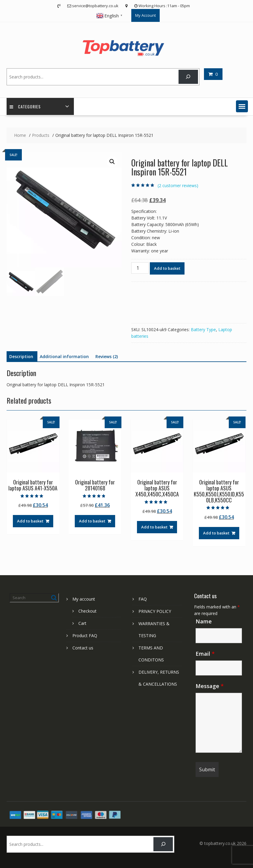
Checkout (87, 611)
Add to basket (167, 268)
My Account (145, 15)
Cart (82, 623)
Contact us (83, 648)
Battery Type (203, 330)
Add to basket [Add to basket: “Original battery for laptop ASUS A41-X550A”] (30, 521)
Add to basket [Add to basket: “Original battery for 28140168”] (92, 521)
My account (84, 599)
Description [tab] (21, 356)
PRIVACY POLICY (155, 611)
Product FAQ (85, 636)
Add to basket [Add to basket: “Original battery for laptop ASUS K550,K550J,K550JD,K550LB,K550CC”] (216, 533)
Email (205, 654)
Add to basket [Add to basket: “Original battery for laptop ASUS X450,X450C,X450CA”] (154, 527)
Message (210, 686)
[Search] (188, 77)
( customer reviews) (178, 185)
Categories (25, 106)
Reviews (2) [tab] (107, 356)
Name (204, 621)
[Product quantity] (140, 268)
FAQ (143, 599)
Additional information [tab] (64, 356)
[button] (242, 106)
